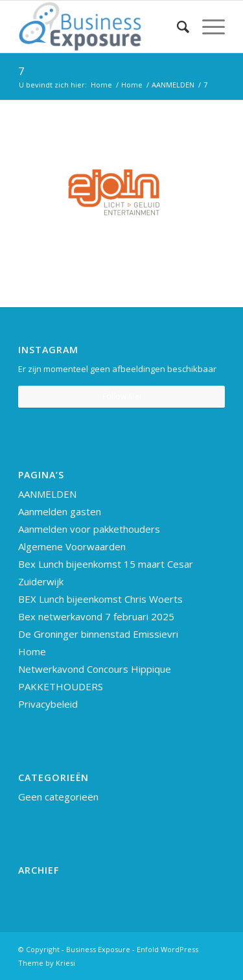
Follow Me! (122, 396)
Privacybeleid (48, 704)
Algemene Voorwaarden (72, 546)
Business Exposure (98, 949)
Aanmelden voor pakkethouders (89, 529)
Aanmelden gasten (60, 511)
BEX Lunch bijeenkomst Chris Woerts (100, 599)
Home (32, 651)
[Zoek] (177, 27)
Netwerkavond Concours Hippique (95, 669)
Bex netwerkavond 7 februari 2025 (96, 616)
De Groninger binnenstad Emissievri (98, 634)
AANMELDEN (47, 494)
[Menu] (207, 27)
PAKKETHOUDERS (61, 686)
